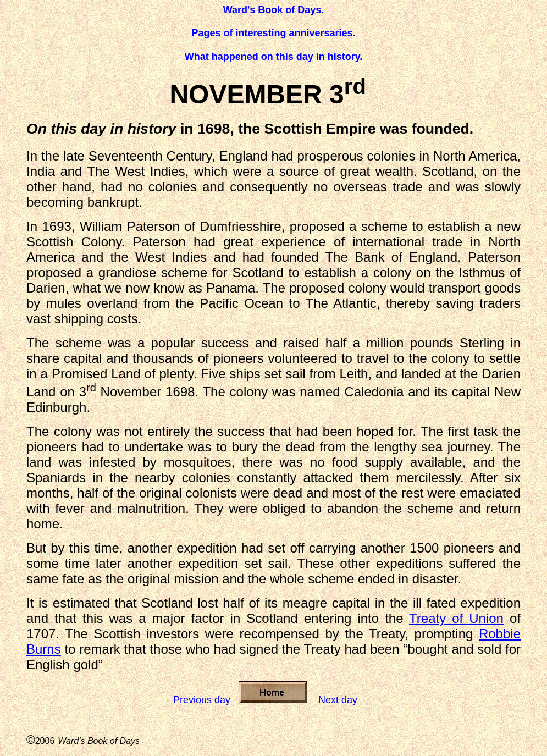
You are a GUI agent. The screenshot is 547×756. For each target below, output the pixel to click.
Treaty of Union (456, 618)
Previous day (202, 700)
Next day (338, 700)
